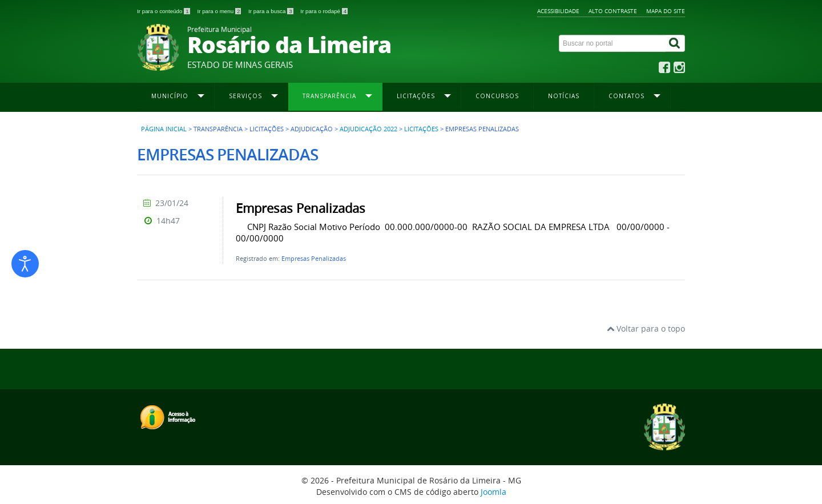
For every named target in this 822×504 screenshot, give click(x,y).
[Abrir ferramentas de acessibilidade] (25, 264)
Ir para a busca (271, 11)
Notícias (564, 96)
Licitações (421, 129)
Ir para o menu (220, 11)
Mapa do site (666, 11)
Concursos (497, 96)
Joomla (493, 492)
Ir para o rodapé (324, 11)
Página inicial (164, 129)
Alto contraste (613, 11)
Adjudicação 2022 (368, 129)
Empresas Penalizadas (314, 258)
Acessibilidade (558, 11)
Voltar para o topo (646, 328)
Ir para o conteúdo (164, 11)
